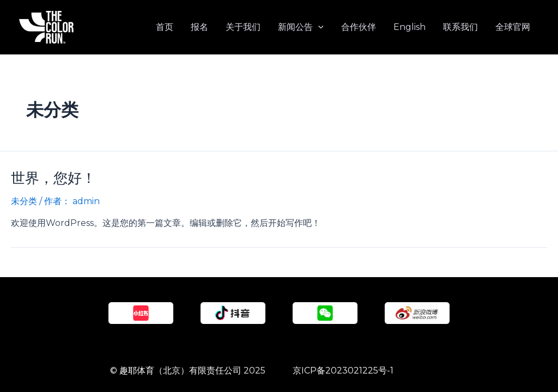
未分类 (24, 201)
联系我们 (460, 27)
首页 (165, 27)
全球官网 (513, 27)
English (410, 27)
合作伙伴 (359, 27)
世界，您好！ (53, 178)
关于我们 (243, 27)
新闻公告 (301, 27)
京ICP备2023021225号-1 (343, 370)
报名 (199, 27)
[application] (318, 27)
